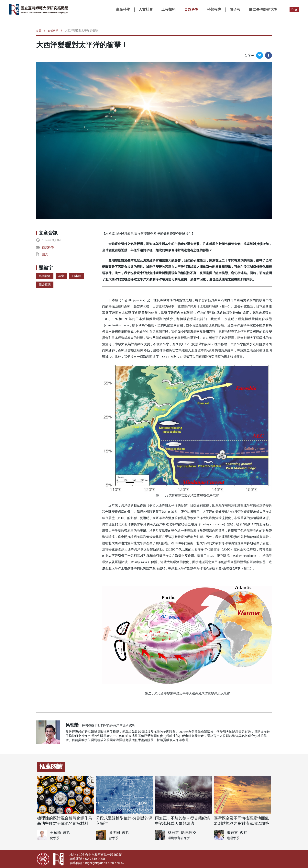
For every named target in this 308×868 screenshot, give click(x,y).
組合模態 (45, 284)
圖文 (45, 254)
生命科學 (123, 9)
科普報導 (214, 9)
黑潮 (62, 276)
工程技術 (168, 9)
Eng (294, 9)
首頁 (39, 30)
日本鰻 (78, 276)
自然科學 (191, 9)
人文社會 (146, 9)
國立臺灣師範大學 (263, 9)
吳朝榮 (72, 725)
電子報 (235, 9)
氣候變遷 (45, 276)
